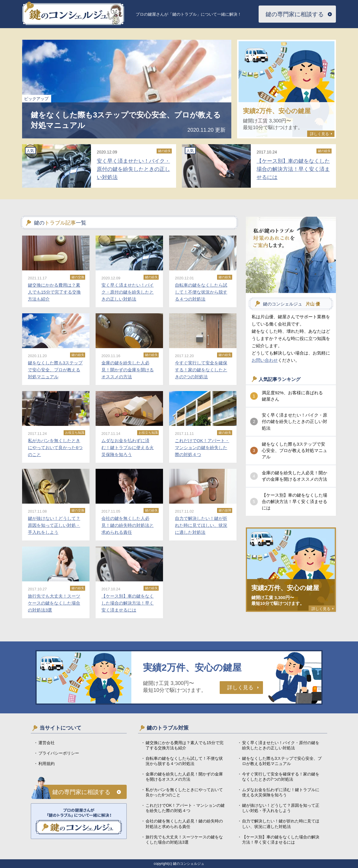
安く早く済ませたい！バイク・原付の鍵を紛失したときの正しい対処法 (295, 421)
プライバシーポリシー (59, 753)
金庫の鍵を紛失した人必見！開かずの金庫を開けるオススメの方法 (295, 476)
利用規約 (46, 764)
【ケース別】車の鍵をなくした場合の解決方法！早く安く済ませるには (295, 501)
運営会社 (46, 743)
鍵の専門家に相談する (295, 14)
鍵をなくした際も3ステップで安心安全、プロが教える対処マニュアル (295, 450)
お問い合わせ (265, 360)
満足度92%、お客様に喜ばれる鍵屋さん (292, 396)
